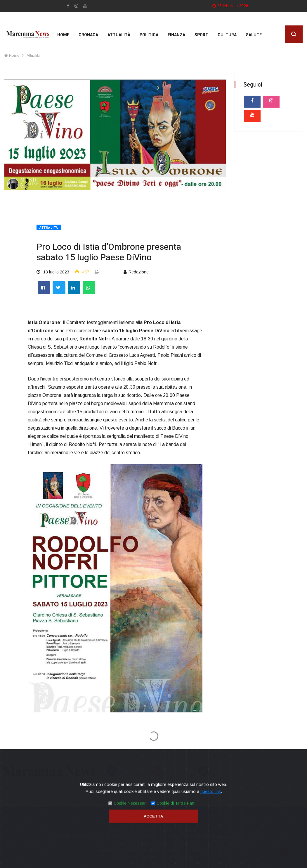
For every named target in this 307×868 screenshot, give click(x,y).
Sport (201, 35)
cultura (227, 35)
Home (63, 35)
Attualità (119, 35)
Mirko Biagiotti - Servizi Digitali (165, 857)
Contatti (167, 818)
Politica (149, 35)
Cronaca (88, 35)
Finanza (176, 35)
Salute (254, 35)
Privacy (139, 818)
